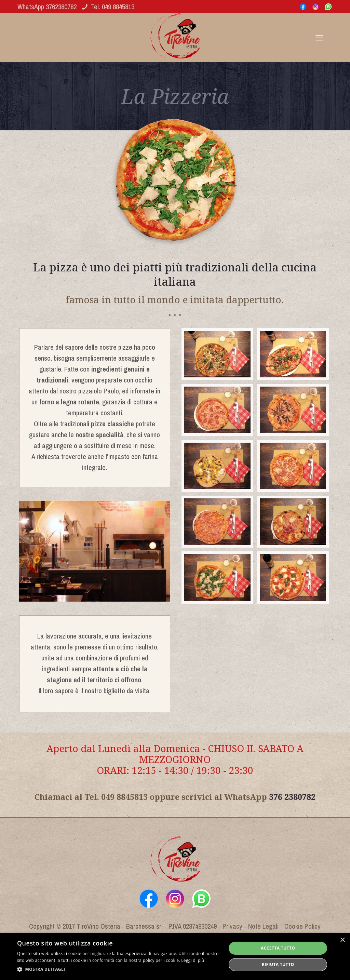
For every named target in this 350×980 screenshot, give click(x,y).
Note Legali (263, 926)
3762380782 (61, 7)
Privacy (232, 926)
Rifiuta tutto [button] (278, 964)
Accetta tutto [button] (278, 948)
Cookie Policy (302, 926)
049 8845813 (124, 797)
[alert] (175, 956)
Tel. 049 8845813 (113, 7)
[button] (119, 969)
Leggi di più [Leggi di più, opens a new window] (193, 960)
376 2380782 (292, 797)
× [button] (342, 940)
